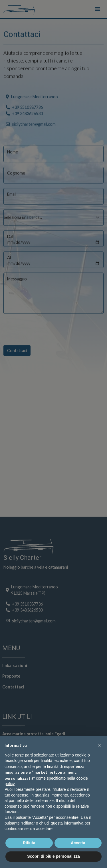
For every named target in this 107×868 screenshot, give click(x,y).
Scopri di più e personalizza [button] (53, 856)
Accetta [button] (78, 843)
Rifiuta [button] (29, 843)
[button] (100, 745)
